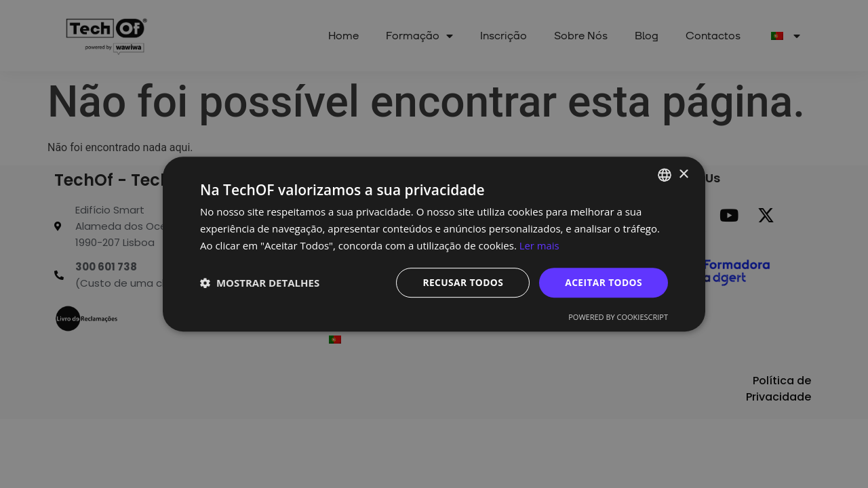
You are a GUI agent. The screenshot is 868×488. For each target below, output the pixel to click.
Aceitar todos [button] (603, 282)
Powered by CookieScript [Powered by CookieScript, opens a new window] (618, 317)
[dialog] (434, 244)
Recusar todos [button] (461, 282)
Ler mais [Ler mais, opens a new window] (539, 245)
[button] (260, 283)
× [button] (683, 174)
